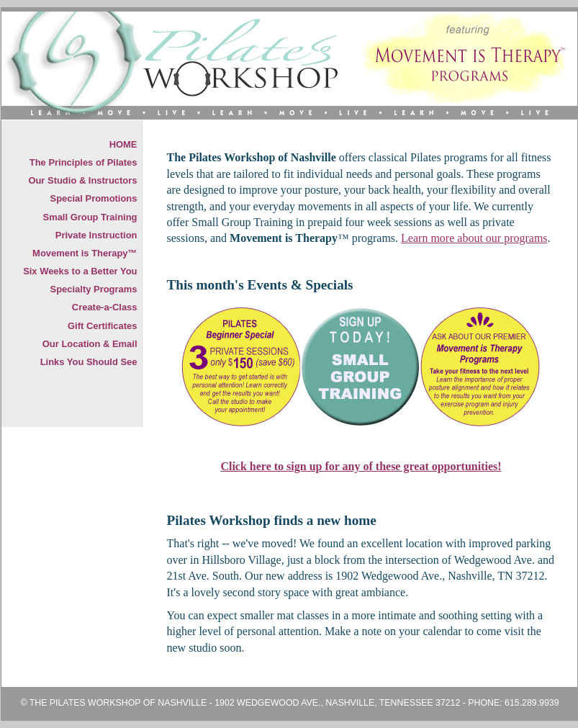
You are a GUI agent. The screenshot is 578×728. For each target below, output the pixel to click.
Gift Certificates (102, 326)
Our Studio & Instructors (82, 180)
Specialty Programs (94, 289)
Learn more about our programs (474, 238)
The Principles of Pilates (83, 162)
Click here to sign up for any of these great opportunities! (361, 466)
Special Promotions (94, 198)
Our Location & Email (90, 344)
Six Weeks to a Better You (80, 271)
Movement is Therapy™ (85, 253)
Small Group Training (90, 217)
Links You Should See (89, 362)
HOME (123, 144)
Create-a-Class (105, 307)
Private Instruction (96, 235)
